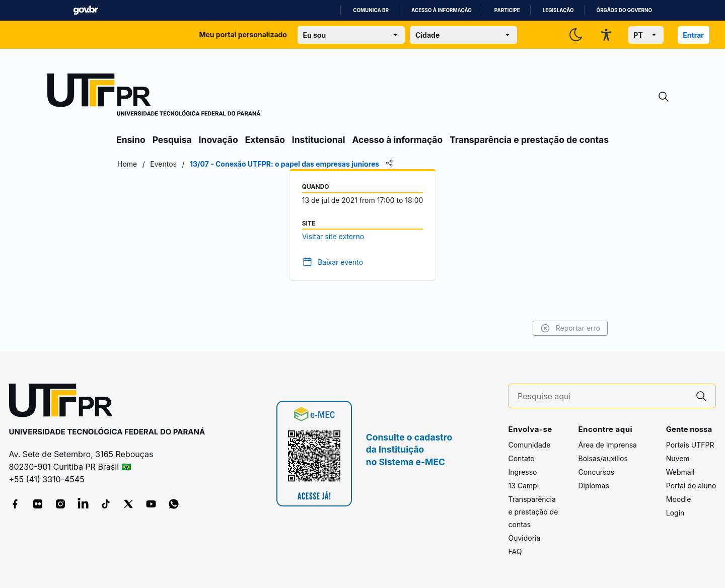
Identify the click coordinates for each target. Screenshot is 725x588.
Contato (521, 458)
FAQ (515, 552)
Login (675, 513)
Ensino (131, 140)
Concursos (596, 472)
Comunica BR (371, 10)
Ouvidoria (524, 538)
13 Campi (523, 486)
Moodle (679, 499)
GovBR (86, 10)
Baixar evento (340, 262)
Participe (507, 10)
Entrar (693, 35)
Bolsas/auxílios (603, 458)
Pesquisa (172, 140)
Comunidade (529, 445)
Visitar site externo (333, 236)
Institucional (319, 140)
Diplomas (593, 486)
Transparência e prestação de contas (529, 140)
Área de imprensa (607, 445)
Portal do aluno (691, 486)
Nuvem (678, 458)
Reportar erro (570, 328)
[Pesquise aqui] (603, 396)
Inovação (219, 140)
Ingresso (522, 472)
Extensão (265, 140)
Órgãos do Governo (624, 10)
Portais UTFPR (690, 445)
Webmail (680, 472)
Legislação (558, 10)
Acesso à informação (442, 10)
